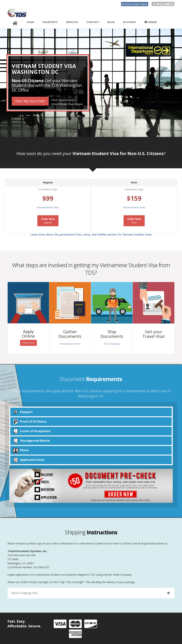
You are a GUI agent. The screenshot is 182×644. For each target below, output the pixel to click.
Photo (21, 450)
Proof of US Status (30, 422)
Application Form (29, 460)
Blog (111, 22)
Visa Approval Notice (31, 441)
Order (151, 22)
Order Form (28, 343)
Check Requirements (63, 100)
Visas (30, 22)
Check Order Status (135, 4)
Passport (23, 412)
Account (130, 22)
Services (72, 22)
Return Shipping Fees (91, 593)
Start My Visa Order (30, 101)
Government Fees (48, 207)
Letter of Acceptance (32, 431)
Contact (93, 22)
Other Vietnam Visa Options (67, 104)
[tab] (91, 593)
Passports (50, 22)
